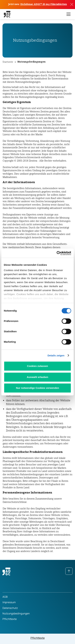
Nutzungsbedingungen (31, 62)
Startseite (8, 62)
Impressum (9, 602)
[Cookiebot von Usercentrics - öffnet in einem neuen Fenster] (57, 253)
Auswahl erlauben (37, 377)
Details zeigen (56, 355)
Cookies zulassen (37, 366)
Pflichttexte (10, 619)
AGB (5, 597)
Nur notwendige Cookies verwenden (37, 388)
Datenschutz (10, 608)
